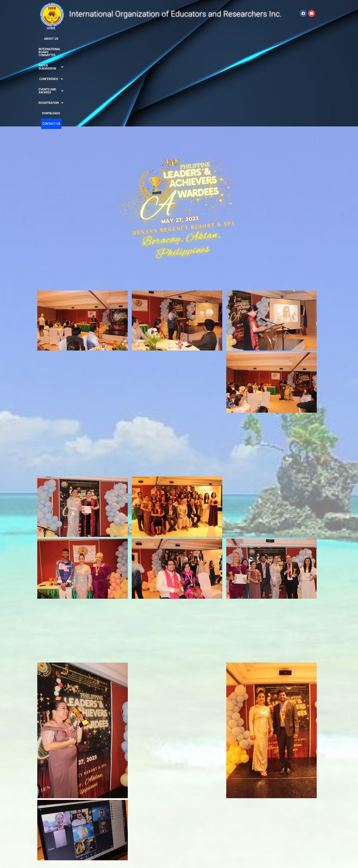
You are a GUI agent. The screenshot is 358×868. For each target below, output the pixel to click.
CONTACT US (295, 28)
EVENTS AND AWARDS (216, 28)
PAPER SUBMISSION (153, 28)
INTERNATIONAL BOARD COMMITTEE (109, 28)
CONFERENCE (184, 28)
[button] (153, 28)
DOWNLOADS (274, 28)
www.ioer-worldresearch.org (61, 835)
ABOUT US (73, 28)
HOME (59, 28)
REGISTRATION (250, 28)
